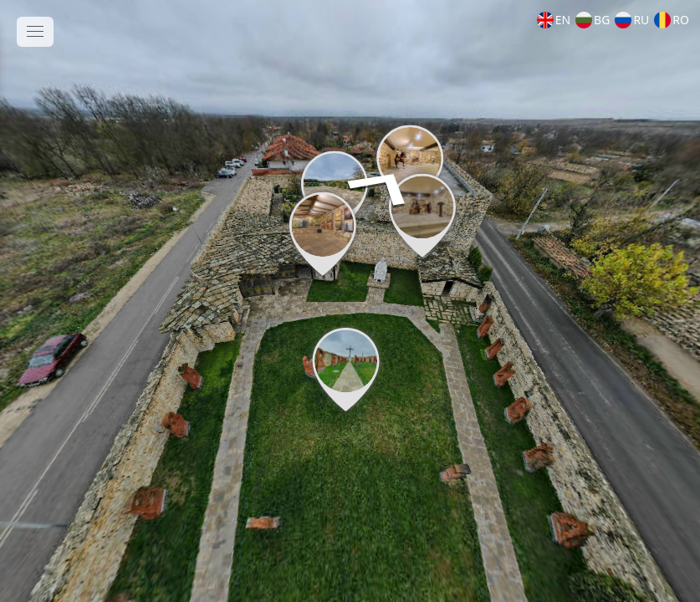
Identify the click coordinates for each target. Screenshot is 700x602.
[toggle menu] (35, 32)
